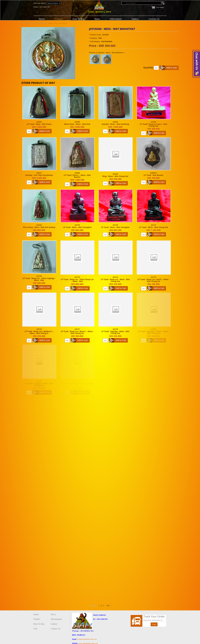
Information (116, 19)
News (97, 19)
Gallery (135, 19)
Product (59, 19)
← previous (92, 606)
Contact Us (154, 19)
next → (109, 606)
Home (42, 19)
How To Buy (78, 19)
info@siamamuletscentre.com (87, 639)
